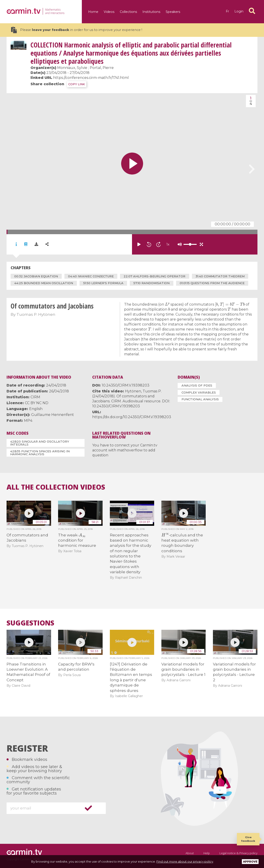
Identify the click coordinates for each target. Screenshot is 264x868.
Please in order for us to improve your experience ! (77, 30)
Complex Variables (199, 392)
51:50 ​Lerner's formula (103, 283)
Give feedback (248, 839)
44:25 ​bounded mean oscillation (44, 283)
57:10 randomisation (151, 283)
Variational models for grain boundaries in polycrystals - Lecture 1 (183, 669)
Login (239, 11)
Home (93, 12)
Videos (109, 12)
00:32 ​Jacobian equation (36, 276)
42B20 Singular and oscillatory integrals (40, 443)
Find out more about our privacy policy (185, 861)
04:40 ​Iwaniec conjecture (91, 276)
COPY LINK (77, 84)
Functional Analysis (200, 399)
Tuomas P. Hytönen (36, 314)
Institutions (151, 12)
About (190, 853)
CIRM (35, 397)
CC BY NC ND (37, 403)
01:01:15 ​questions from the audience (212, 283)
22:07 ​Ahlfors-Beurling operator (154, 276)
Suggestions (30, 623)
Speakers (173, 12)
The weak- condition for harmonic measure (77, 540)
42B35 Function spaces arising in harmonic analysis (40, 453)
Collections (128, 12)
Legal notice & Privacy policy (238, 853)
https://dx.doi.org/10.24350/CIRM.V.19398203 (132, 417)
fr (227, 11)
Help (207, 853)
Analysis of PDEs (197, 385)
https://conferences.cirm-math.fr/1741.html (91, 78)
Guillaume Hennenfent (53, 415)
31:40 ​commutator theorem (220, 276)
